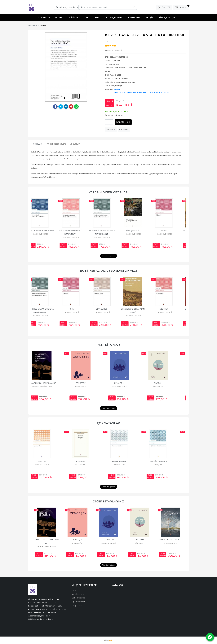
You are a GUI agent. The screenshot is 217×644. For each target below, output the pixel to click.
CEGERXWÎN (89, 465)
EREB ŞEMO (167, 465)
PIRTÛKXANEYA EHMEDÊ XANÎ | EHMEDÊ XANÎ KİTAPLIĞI (146, 93)
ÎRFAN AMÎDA (89, 386)
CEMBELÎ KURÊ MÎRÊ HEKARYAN (47, 231)
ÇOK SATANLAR (108, 423)
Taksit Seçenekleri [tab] (56, 144)
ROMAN (117, 89)
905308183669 (35, 612)
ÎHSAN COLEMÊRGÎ (46, 234)
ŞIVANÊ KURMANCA (167, 461)
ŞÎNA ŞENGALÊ (140, 231)
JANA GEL (50, 461)
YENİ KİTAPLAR (109, 345)
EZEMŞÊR (171, 309)
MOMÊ (171, 231)
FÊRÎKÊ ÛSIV (128, 465)
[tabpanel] (66, 67)
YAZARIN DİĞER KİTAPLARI (109, 192)
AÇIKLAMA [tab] (38, 144)
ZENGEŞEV (89, 383)
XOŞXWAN (89, 461)
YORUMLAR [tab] (75, 144)
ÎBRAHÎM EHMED (50, 465)
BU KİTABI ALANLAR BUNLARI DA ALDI (108, 271)
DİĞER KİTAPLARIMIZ (108, 501)
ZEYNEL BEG (108, 309)
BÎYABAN (167, 383)
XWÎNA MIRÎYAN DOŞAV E (170, 540)
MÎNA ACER (167, 386)
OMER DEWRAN (170, 543)
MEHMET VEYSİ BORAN (50, 386)
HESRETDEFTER (128, 461)
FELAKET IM (128, 383)
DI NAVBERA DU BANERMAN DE (50, 383)
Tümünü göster (109, 256)
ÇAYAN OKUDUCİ (128, 386)
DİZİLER (117, 93)
